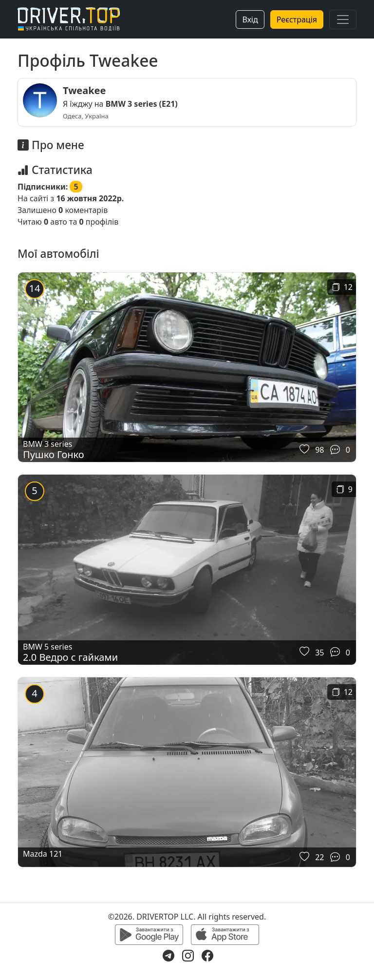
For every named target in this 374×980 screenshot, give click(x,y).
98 (319, 450)
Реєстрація (297, 19)
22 (319, 857)
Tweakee (84, 90)
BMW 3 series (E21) (142, 104)
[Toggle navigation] (343, 19)
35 (319, 653)
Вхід (250, 19)
